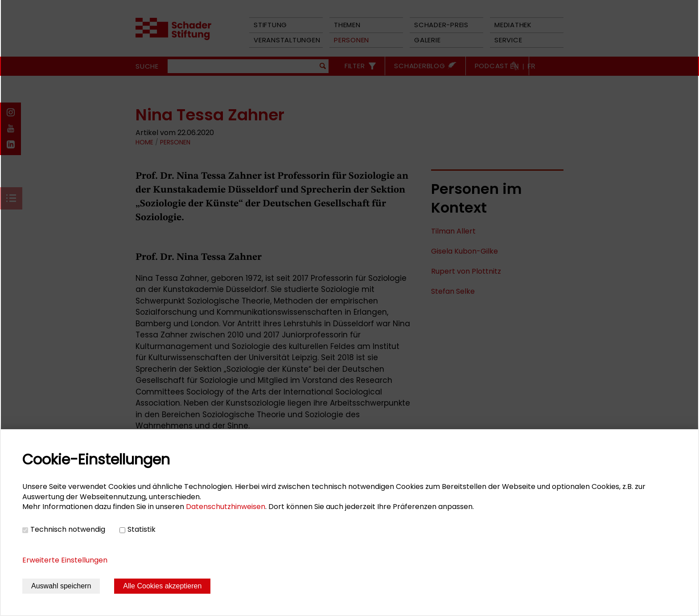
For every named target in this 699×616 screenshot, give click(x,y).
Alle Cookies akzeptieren (162, 586)
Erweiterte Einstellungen (65, 560)
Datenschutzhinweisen (226, 507)
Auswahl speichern (61, 586)
